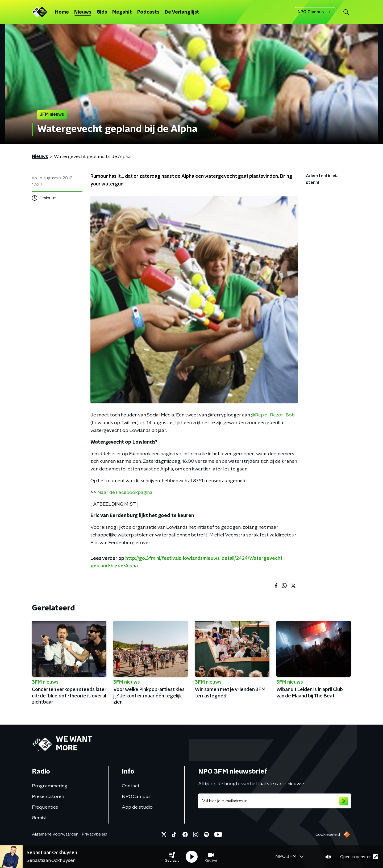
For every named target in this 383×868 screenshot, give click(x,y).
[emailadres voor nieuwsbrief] (275, 801)
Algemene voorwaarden (55, 834)
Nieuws (83, 12)
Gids (102, 12)
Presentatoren (48, 797)
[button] (172, 857)
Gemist (39, 818)
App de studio (137, 807)
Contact (131, 786)
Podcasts (148, 12)
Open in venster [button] (359, 857)
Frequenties (45, 807)
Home (62, 12)
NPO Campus (315, 12)
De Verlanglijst (182, 12)
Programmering (50, 786)
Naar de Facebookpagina (125, 493)
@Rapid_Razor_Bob (273, 415)
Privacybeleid (94, 834)
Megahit (122, 12)
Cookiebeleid (328, 834)
